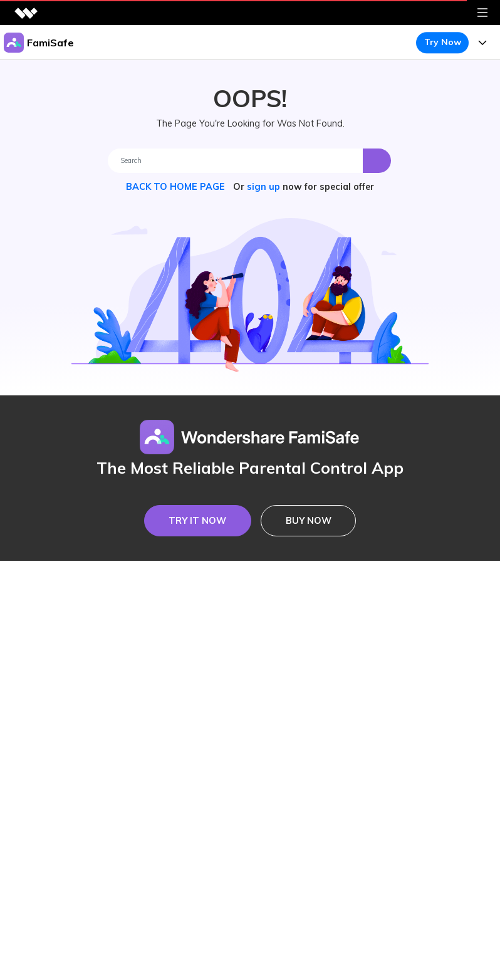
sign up (263, 187)
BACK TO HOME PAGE (177, 187)
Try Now (443, 42)
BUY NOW (309, 521)
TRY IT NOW (197, 521)
